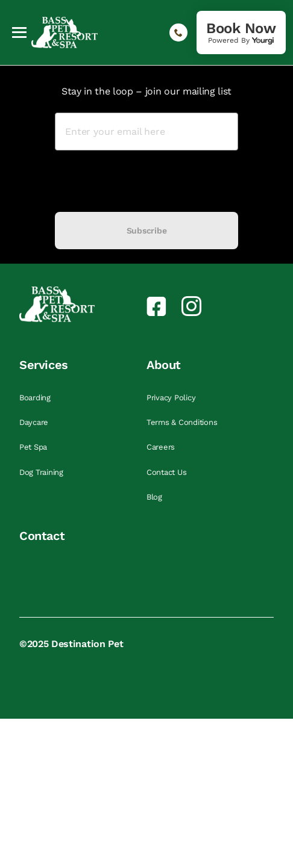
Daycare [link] (35, 422)
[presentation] (146, 181)
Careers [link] (162, 447)
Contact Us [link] (168, 472)
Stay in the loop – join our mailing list (146, 91)
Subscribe (146, 231)
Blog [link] (156, 497)
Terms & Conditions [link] (183, 422)
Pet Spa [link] (34, 447)
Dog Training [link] (43, 472)
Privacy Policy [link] (172, 398)
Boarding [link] (36, 398)
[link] (241, 33)
